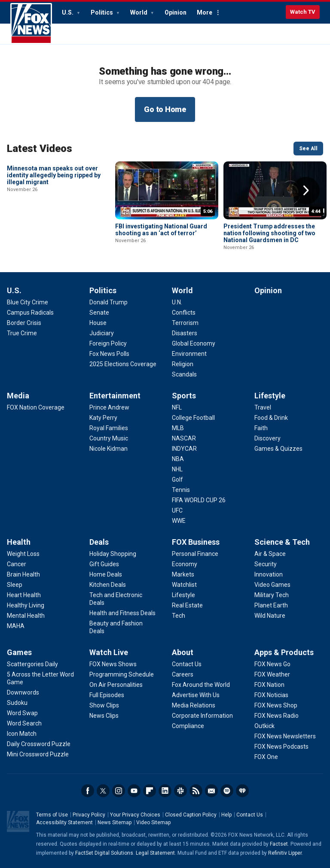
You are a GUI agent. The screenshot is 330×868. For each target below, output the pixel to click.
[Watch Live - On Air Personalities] (116, 685)
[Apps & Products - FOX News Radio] (277, 716)
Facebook (88, 791)
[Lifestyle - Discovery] (267, 438)
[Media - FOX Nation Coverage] (36, 407)
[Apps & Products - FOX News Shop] (276, 705)
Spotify (227, 791)
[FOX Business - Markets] (183, 574)
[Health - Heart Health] (24, 595)
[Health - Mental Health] (26, 616)
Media (18, 396)
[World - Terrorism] (185, 323)
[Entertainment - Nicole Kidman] (108, 449)
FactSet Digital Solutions (104, 853)
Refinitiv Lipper (285, 853)
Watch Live (109, 652)
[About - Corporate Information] (202, 716)
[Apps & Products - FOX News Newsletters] (285, 736)
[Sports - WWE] (179, 521)
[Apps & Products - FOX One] (266, 757)
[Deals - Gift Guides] (104, 564)
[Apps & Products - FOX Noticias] (271, 695)
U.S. (68, 12)
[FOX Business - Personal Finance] (195, 554)
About (183, 652)
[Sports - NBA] (178, 459)
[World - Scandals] (184, 374)
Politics (102, 12)
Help (226, 815)
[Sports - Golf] (177, 480)
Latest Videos (40, 149)
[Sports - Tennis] (181, 490)
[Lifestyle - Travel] (263, 407)
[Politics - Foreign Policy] (108, 343)
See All (308, 149)
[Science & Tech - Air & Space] (270, 554)
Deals (99, 542)
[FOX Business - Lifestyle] (183, 595)
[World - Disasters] (185, 333)
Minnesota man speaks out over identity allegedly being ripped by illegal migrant (54, 233)
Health (19, 542)
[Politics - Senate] (99, 313)
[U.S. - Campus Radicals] (30, 313)
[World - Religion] (183, 364)
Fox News (31, 24)
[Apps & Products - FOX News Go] (272, 664)
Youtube (134, 791)
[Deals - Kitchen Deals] (108, 585)
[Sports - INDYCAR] (184, 449)
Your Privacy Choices (135, 815)
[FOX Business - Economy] (185, 564)
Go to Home (165, 109)
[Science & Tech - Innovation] (269, 574)
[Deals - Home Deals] (106, 574)
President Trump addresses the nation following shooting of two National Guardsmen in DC (269, 233)
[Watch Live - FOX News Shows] (113, 664)
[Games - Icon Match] (22, 734)
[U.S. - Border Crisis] (24, 323)
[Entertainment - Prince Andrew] (109, 407)
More (205, 12)
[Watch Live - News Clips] (104, 716)
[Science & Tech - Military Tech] (272, 595)
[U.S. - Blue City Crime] (27, 302)
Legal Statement (155, 853)
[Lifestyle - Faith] (261, 428)
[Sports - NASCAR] (184, 438)
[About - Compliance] (188, 726)
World (139, 12)
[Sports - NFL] (177, 407)
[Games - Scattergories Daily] (32, 664)
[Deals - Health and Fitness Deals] (122, 613)
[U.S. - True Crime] (22, 333)
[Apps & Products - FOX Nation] (269, 685)
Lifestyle (270, 396)
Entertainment (115, 396)
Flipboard (150, 791)
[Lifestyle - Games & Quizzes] (278, 449)
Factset (279, 844)
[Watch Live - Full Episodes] (107, 695)
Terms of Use (52, 815)
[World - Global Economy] (194, 343)
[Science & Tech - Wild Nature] (270, 616)
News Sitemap (115, 822)
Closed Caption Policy (191, 815)
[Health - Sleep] (15, 585)
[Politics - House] (98, 323)
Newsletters (211, 791)
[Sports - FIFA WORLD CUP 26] (199, 500)
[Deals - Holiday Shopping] (113, 554)
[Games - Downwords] (23, 692)
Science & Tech (282, 542)
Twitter (103, 791)
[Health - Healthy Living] (26, 605)
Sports (184, 396)
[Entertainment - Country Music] (109, 438)
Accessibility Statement (64, 822)
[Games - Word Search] (24, 723)
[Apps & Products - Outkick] (264, 726)
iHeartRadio (242, 791)
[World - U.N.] (177, 302)
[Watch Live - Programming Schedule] (122, 674)
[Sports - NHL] (177, 469)
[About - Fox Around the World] (201, 685)
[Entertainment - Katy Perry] (103, 418)
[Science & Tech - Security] (266, 564)
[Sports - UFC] (177, 510)
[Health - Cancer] (17, 564)
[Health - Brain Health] (23, 574)
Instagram (119, 791)
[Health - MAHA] (16, 626)
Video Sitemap (153, 822)
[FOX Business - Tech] (179, 616)
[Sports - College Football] (193, 418)
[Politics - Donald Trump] (108, 302)
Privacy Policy (89, 815)
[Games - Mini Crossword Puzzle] (38, 754)
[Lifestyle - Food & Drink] (271, 418)
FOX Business (196, 542)
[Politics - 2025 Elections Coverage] (123, 364)
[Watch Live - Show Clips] (104, 705)
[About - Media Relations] (194, 705)
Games (19, 652)
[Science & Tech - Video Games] (272, 585)
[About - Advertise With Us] (196, 695)
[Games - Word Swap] (22, 713)
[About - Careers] (183, 674)
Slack (180, 791)
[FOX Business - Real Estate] (187, 605)
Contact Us (250, 815)
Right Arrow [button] (306, 191)
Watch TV (303, 12)
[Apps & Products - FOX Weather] (272, 674)
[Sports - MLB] (178, 428)
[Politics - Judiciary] (102, 333)
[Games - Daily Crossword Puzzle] (39, 744)
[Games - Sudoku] (17, 703)
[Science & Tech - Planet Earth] (271, 605)
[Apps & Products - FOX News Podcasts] (281, 747)
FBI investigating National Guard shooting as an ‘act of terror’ (161, 230)
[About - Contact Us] (187, 664)
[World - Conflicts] (184, 313)
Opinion (176, 12)
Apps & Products (284, 652)
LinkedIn (165, 791)
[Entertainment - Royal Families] (109, 428)
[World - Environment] (189, 354)
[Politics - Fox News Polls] (109, 354)
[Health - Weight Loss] (23, 554)
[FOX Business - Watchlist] (184, 585)
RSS (196, 791)
